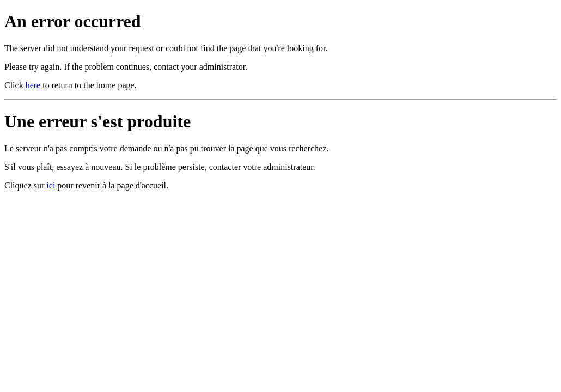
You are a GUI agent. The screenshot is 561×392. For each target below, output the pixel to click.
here (33, 85)
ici (51, 185)
